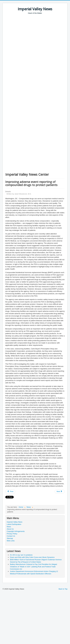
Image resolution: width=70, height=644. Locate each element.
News (9, 527)
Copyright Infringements (16, 531)
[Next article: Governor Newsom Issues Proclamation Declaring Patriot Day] (60, 492)
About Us (10, 529)
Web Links (11, 541)
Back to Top (63, 589)
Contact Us (11, 536)
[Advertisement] (31, 47)
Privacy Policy (12, 534)
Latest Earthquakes (14, 524)
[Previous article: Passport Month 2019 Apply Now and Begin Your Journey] (10, 492)
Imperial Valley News (14, 522)
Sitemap (10, 538)
